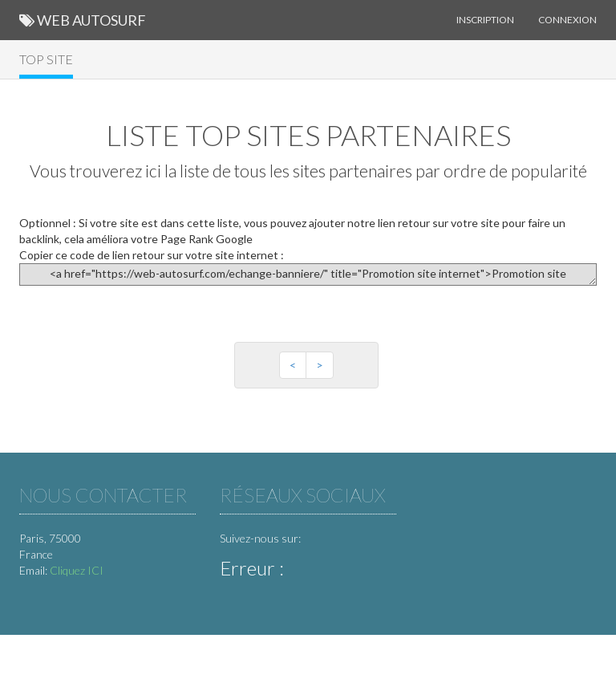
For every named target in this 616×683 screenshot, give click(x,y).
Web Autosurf (83, 20)
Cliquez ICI (77, 570)
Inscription (485, 20)
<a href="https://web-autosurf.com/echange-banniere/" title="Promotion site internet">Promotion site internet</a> (308, 274)
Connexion (567, 20)
